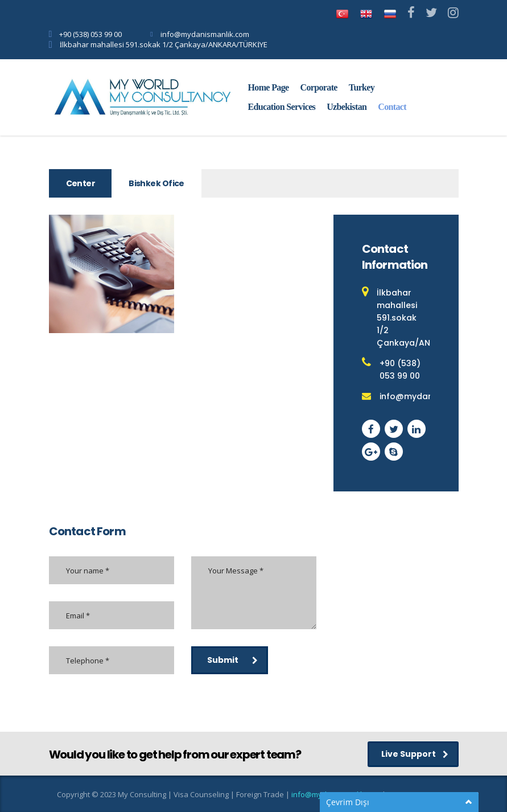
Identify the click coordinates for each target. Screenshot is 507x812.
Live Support (415, 754)
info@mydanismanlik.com (205, 34)
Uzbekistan (347, 107)
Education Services (282, 107)
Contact (392, 107)
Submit (232, 660)
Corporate (319, 87)
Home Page (269, 87)
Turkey (362, 87)
